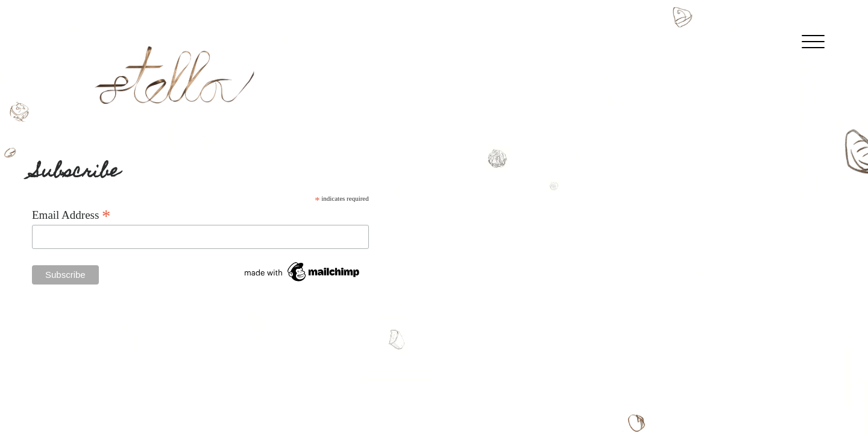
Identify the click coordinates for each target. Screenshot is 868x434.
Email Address (71, 215)
